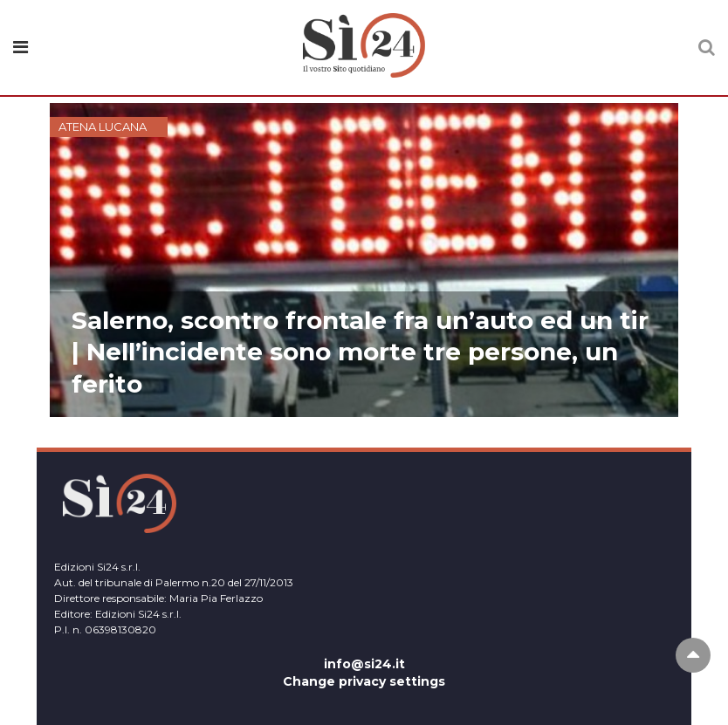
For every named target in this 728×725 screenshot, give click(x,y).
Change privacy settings (364, 681)
